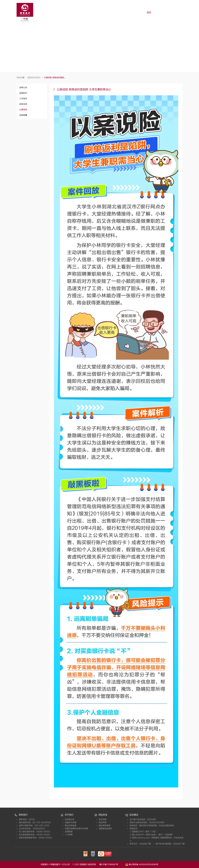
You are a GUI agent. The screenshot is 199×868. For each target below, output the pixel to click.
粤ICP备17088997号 (112, 864)
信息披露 (23, 115)
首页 (149, 13)
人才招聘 (69, 835)
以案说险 (23, 110)
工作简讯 (23, 99)
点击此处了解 (145, 844)
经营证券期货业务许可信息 (76, 829)
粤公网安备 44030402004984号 (142, 864)
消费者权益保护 (35, 78)
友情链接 (69, 832)
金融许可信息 (71, 822)
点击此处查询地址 (166, 826)
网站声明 (103, 822)
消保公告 (23, 88)
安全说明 (103, 819)
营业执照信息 (71, 826)
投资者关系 (70, 819)
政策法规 (23, 104)
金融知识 (23, 93)
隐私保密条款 (104, 826)
